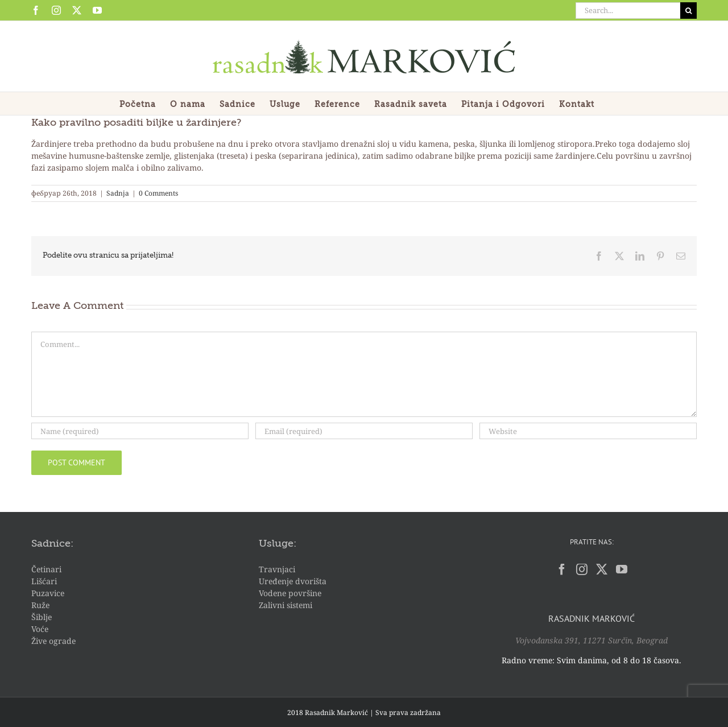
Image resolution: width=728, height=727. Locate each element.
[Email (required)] (364, 431)
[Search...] (628, 11)
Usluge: (278, 544)
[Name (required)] (140, 431)
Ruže (40, 605)
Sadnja (118, 193)
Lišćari (44, 581)
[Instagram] (582, 569)
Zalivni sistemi (286, 605)
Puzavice (48, 593)
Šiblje (42, 617)
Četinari (46, 569)
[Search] (688, 11)
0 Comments (158, 193)
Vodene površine (290, 593)
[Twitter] (602, 569)
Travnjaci (277, 569)
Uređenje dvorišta (293, 581)
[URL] (588, 431)
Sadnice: (52, 544)
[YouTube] (622, 569)
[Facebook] (562, 569)
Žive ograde (53, 641)
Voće (40, 629)
